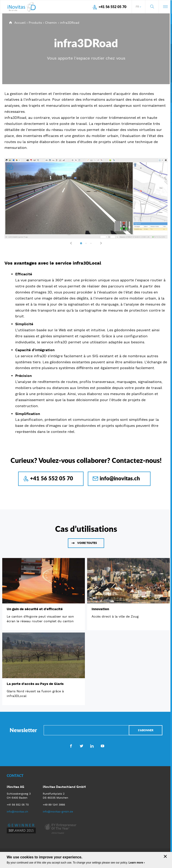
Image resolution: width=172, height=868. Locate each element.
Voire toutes (87, 543)
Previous (73, 243)
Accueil (20, 23)
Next (99, 243)
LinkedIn (92, 746)
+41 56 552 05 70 (112, 7)
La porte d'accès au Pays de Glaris (35, 684)
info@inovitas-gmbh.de (58, 812)
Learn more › (137, 863)
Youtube (102, 746)
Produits (35, 23)
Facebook (71, 746)
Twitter (81, 746)
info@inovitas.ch (120, 478)
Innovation (100, 609)
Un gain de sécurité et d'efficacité (35, 609)
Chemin (51, 23)
